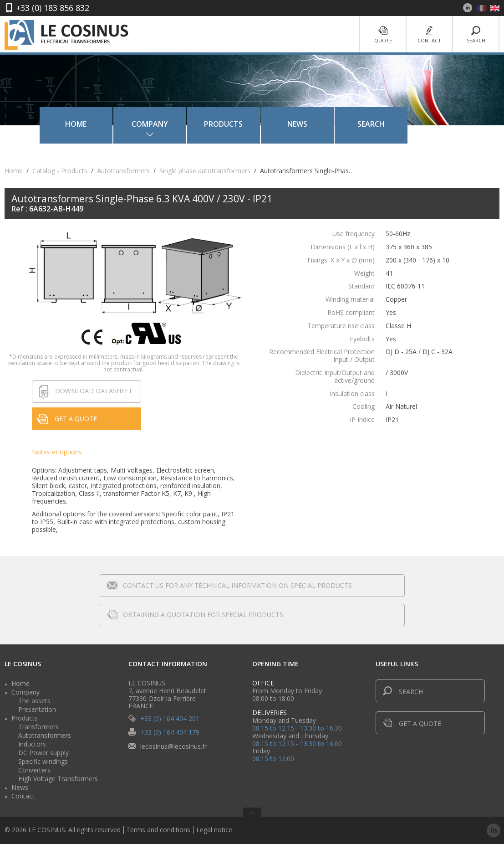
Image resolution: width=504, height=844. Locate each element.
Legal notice (214, 830)
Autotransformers (123, 171)
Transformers (38, 727)
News (324, 124)
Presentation (37, 709)
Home (102, 124)
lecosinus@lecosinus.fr (173, 746)
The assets (34, 701)
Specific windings (43, 761)
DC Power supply (43, 753)
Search (476, 35)
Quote (383, 35)
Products (250, 124)
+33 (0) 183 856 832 (53, 8)
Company (25, 692)
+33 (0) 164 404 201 (170, 718)
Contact (429, 35)
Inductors (32, 744)
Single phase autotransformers (205, 171)
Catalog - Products (60, 171)
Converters (34, 770)
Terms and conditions (158, 830)
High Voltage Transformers (58, 779)
